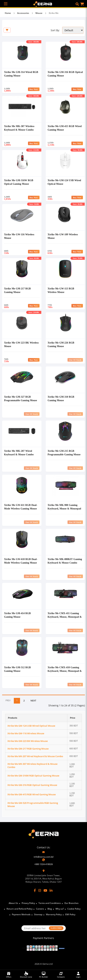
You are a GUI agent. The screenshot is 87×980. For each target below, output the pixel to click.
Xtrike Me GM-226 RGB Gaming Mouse (61, 344)
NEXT (33, 701)
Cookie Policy (74, 909)
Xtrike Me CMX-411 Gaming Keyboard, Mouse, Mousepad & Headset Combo (65, 617)
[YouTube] (45, 890)
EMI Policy (70, 914)
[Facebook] (35, 890)
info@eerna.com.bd (43, 857)
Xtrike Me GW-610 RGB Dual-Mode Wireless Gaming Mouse (21, 561)
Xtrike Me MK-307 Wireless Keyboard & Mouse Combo (19, 128)
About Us (13, 903)
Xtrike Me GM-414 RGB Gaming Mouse (17, 615)
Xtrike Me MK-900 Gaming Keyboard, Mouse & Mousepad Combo (64, 508)
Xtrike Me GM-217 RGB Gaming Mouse (17, 290)
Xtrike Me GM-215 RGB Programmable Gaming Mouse (64, 453)
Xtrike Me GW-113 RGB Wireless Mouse (61, 290)
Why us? (60, 909)
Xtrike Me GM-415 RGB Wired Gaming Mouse (32, 794)
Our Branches (71, 903)
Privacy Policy (28, 903)
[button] (77, 4)
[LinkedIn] (51, 890)
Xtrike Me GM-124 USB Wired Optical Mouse (31, 726)
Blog (50, 909)
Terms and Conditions (50, 903)
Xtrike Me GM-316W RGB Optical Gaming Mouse (19, 182)
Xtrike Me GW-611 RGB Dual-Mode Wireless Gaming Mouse (21, 507)
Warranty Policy (54, 914)
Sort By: (55, 30)
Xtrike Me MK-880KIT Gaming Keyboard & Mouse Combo (65, 561)
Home (8, 13)
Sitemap (38, 914)
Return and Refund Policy (19, 909)
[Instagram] (40, 890)
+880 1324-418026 (43, 864)
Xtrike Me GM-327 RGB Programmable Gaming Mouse (21, 398)
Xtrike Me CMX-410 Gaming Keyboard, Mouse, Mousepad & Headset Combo (65, 671)
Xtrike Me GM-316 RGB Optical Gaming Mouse (32, 785)
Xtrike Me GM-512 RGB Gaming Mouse (17, 669)
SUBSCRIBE (56, 928)
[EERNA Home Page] (43, 4)
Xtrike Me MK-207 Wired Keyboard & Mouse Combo (19, 453)
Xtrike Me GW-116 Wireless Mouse (26, 733)
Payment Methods (21, 914)
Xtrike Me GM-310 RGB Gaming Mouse (61, 398)
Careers (40, 909)
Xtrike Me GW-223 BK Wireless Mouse (28, 741)
